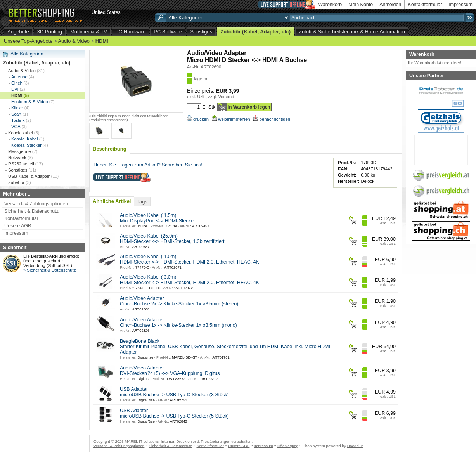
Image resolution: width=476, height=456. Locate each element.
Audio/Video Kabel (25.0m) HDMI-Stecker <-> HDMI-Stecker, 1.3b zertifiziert (172, 239)
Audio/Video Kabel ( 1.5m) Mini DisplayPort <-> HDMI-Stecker (158, 218)
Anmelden (390, 5)
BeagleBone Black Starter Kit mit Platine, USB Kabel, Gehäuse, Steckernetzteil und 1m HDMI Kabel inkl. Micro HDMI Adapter (225, 347)
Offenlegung (288, 446)
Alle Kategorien (27, 54)
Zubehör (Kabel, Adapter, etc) (255, 32)
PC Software (168, 32)
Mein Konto (361, 5)
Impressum (460, 5)
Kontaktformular (425, 5)
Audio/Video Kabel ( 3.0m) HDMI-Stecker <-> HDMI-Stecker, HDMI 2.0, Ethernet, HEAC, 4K (190, 280)
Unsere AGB (18, 226)
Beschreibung (110, 149)
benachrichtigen (272, 119)
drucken (198, 119)
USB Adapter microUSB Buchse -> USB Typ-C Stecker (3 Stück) (174, 392)
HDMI (102, 41)
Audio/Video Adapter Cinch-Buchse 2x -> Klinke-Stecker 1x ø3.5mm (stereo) (179, 301)
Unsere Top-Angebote (28, 41)
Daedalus (355, 446)
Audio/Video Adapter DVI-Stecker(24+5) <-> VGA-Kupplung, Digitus (170, 371)
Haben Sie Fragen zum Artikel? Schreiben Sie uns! (148, 165)
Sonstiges (201, 32)
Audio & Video (74, 41)
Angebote (18, 32)
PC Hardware (130, 32)
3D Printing (50, 32)
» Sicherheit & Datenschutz (49, 270)
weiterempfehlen (231, 119)
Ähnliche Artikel (112, 201)
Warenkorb (330, 5)
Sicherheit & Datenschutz (31, 211)
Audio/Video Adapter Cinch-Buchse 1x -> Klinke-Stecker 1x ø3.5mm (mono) (178, 322)
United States (106, 12)
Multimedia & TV (89, 32)
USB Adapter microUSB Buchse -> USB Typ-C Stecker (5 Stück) (174, 413)
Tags (142, 202)
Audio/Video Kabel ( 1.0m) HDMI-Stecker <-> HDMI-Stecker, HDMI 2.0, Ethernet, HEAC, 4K (190, 259)
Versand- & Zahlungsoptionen (36, 204)
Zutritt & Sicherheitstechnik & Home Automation (352, 32)
